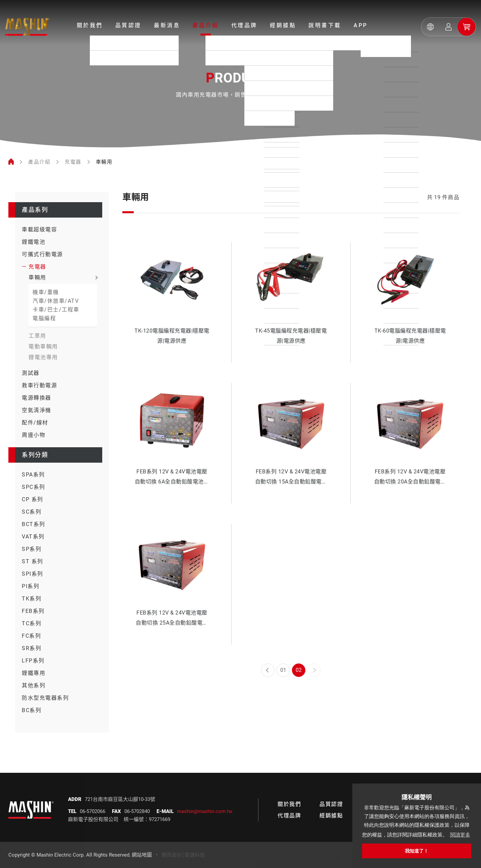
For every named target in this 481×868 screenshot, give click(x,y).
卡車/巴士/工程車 (56, 310)
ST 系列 (33, 561)
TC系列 (32, 623)
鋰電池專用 (43, 357)
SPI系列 (33, 574)
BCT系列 (34, 524)
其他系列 (34, 685)
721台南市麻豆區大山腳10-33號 (120, 799)
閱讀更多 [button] (460, 835)
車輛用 (37, 277)
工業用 (37, 336)
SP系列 (32, 549)
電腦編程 (44, 318)
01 (283, 670)
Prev (268, 670)
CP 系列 (33, 499)
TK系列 (32, 599)
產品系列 (35, 210)
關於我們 (90, 25)
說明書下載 (325, 25)
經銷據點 (283, 25)
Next (314, 670)
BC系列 (32, 710)
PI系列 (31, 586)
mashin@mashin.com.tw (205, 811)
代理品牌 (244, 25)
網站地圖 (142, 855)
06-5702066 (93, 811)
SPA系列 (33, 475)
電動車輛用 (43, 346)
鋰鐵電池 (34, 242)
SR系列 (32, 648)
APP (361, 25)
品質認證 (128, 25)
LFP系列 (33, 661)
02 (299, 670)
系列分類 (35, 455)
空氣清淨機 (37, 410)
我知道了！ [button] (417, 851)
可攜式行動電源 (42, 254)
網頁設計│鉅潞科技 (183, 855)
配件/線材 (35, 423)
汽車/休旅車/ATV (56, 301)
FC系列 (31, 636)
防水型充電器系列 (45, 698)
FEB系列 (33, 611)
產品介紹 (205, 25)
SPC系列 (34, 487)
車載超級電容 (39, 229)
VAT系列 (33, 537)
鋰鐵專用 (34, 673)
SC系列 (32, 512)
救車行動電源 (39, 385)
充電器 (73, 162)
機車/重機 (46, 292)
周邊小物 (34, 435)
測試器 (31, 373)
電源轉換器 (37, 398)
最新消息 (167, 25)
